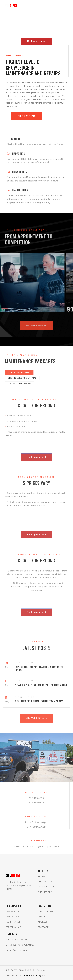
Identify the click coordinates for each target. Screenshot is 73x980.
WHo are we (45, 882)
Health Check (13, 911)
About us (43, 876)
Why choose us (47, 887)
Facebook (43, 927)
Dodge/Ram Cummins (17, 950)
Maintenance (13, 922)
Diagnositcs (13, 917)
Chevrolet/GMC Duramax (20, 945)
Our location (46, 911)
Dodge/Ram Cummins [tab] (18, 373)
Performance (13, 927)
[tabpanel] (37, 510)
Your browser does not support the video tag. (36, 18)
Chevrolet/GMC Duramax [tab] (21, 366)
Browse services (36, 330)
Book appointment (36, 41)
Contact (43, 917)
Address (43, 922)
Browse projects (36, 722)
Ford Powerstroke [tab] (17, 360)
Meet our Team (27, 116)
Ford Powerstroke (17, 940)
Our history (45, 892)
